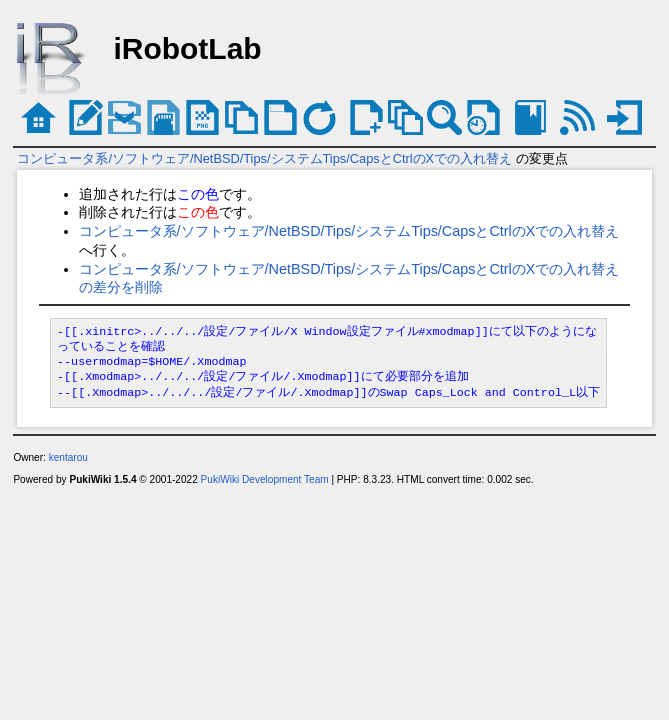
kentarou (68, 457)
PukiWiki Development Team (265, 479)
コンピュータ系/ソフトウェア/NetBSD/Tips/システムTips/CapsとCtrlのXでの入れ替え (264, 158)
